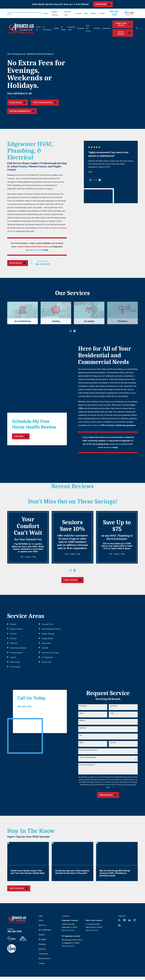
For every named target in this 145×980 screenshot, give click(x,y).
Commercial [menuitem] (106, 28)
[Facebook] (124, 919)
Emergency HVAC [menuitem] (71, 28)
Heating (41, 933)
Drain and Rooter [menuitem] (88, 28)
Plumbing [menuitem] (80, 28)
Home (41, 919)
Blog (86, 13)
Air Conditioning (45, 928)
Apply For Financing (45, 103)
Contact (102, 13)
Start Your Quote (123, 24)
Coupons (78, 13)
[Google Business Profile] (130, 919)
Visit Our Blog (19, 887)
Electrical (42, 948)
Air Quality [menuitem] (63, 28)
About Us (42, 924)
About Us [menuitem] (38, 28)
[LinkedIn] (119, 924)
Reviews (93, 13)
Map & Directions (68, 929)
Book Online (124, 33)
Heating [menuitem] (56, 28)
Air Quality (42, 938)
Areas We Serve (45, 957)
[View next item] (75, 331)
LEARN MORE (103, 4)
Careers (46, 13)
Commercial (43, 952)
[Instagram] (135, 919)
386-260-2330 (14, 930)
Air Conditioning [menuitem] (47, 28)
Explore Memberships (22, 111)
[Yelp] (119, 919)
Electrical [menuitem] (97, 28)
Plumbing (42, 943)
